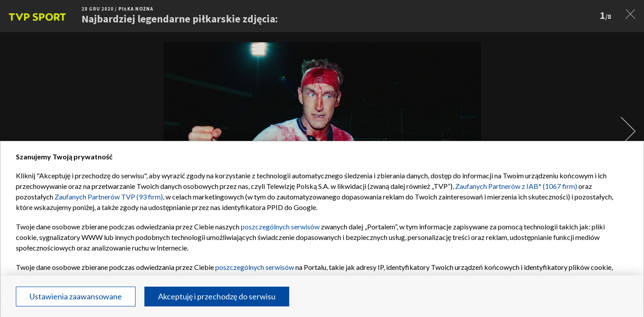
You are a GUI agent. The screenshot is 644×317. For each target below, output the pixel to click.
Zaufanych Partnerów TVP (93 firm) (109, 197)
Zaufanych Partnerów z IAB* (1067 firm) (516, 186)
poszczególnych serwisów (280, 227)
